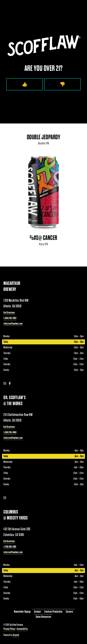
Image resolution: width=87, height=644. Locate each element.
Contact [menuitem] (38, 612)
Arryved (16, 635)
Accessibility (22, 629)
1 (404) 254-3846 (10, 432)
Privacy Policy (9, 629)
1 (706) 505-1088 (10, 547)
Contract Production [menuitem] (53, 612)
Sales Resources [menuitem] (43, 617)
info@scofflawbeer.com (13, 324)
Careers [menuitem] (70, 612)
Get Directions (9, 313)
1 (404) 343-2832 (10, 318)
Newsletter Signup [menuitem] (22, 612)
